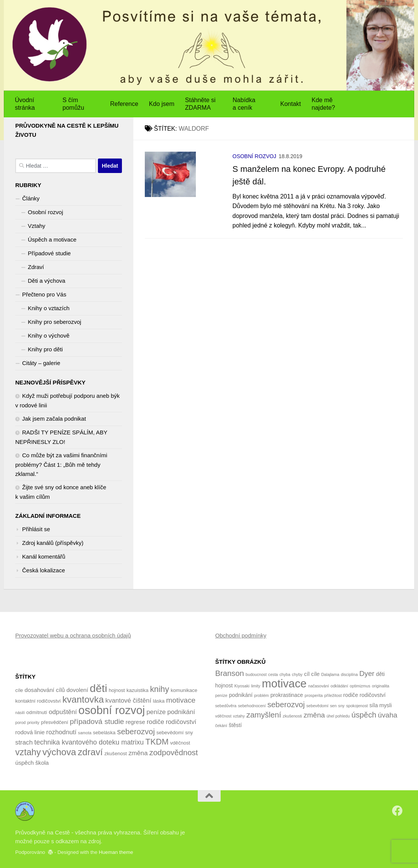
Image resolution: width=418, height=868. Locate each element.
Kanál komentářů (44, 557)
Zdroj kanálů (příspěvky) (53, 543)
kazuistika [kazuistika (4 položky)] (138, 690)
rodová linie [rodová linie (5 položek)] (30, 732)
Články (31, 198)
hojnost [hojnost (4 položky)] (117, 690)
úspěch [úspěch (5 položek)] (25, 763)
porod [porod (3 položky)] (20, 722)
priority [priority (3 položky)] (33, 722)
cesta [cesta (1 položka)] (273, 674)
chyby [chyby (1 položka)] (297, 674)
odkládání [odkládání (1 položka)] (339, 686)
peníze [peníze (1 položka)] (221, 695)
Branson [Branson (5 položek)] (230, 673)
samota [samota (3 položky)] (85, 733)
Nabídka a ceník (244, 104)
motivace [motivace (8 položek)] (181, 700)
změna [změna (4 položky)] (314, 715)
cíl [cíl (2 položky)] (307, 674)
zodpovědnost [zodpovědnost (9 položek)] (174, 752)
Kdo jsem (162, 104)
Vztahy (37, 226)
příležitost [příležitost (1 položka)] (333, 695)
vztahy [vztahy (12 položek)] (28, 752)
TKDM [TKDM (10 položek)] (157, 742)
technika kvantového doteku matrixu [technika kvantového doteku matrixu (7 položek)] (89, 742)
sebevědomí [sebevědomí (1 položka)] (317, 706)
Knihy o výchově (49, 336)
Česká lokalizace (44, 570)
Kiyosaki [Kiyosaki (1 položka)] (242, 686)
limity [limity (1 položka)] (256, 686)
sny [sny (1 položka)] (342, 706)
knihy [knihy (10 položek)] (160, 689)
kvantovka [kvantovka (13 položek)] (83, 699)
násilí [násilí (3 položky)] (20, 713)
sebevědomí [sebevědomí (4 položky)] (170, 733)
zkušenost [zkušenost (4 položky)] (116, 753)
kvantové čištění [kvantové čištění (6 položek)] (128, 701)
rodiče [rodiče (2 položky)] (351, 695)
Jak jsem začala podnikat (54, 419)
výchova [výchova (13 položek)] (59, 752)
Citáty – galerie (41, 363)
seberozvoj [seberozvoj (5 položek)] (286, 705)
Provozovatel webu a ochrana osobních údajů (73, 635)
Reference (124, 104)
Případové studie (49, 253)
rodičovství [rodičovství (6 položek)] (181, 722)
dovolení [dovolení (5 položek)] (77, 690)
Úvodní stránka (25, 104)
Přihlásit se (36, 529)
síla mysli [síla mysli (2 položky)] (380, 705)
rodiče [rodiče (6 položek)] (155, 722)
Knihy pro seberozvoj (54, 322)
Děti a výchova (46, 281)
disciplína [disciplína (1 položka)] (349, 674)
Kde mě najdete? (323, 104)
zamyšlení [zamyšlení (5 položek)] (264, 715)
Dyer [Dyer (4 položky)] (367, 673)
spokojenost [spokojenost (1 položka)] (357, 706)
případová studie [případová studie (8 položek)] (97, 721)
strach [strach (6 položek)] (24, 742)
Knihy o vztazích (49, 308)
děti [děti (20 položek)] (99, 688)
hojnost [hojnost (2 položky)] (224, 685)
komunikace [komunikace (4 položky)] (184, 690)
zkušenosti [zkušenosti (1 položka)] (292, 716)
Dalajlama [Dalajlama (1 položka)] (330, 674)
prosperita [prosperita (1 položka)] (313, 695)
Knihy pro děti (45, 349)
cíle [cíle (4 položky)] (19, 690)
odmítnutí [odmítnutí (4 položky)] (37, 712)
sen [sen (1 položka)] (333, 706)
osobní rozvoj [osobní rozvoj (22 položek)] (112, 710)
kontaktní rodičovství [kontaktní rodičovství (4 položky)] (38, 701)
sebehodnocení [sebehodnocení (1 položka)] (252, 706)
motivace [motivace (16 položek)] (284, 683)
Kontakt (291, 104)
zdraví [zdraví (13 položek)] (90, 752)
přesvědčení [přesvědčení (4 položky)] (55, 722)
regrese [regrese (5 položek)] (135, 722)
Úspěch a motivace (52, 239)
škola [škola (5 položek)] (42, 763)
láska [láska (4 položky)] (159, 701)
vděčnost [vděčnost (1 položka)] (223, 716)
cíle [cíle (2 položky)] (316, 674)
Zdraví (36, 267)
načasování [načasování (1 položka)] (319, 686)
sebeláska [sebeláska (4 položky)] (104, 733)
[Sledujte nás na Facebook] (397, 811)
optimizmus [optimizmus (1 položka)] (360, 686)
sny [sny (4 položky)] (189, 733)
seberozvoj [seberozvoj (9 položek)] (136, 731)
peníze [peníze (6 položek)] (156, 712)
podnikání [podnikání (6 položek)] (181, 712)
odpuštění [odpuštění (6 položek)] (63, 712)
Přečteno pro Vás (44, 294)
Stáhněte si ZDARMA (200, 104)
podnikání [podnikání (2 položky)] (241, 695)
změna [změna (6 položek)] (138, 753)
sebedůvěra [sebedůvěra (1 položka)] (226, 706)
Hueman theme (116, 852)
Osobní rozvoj (254, 156)
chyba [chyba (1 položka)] (285, 674)
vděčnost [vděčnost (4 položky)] (180, 743)
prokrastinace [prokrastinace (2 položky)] (287, 695)
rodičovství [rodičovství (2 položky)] (373, 695)
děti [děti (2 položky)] (380, 674)
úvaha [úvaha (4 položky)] (388, 715)
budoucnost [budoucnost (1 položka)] (256, 674)
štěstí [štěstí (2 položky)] (235, 725)
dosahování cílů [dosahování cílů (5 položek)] (45, 690)
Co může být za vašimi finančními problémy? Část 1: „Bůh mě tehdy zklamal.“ (61, 464)
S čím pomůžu (73, 104)
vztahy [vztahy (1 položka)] (239, 716)
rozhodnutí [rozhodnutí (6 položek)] (61, 732)
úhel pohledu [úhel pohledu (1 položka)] (338, 716)
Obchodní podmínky (241, 635)
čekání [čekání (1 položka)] (221, 725)
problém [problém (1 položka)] (262, 695)
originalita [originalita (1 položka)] (381, 686)
